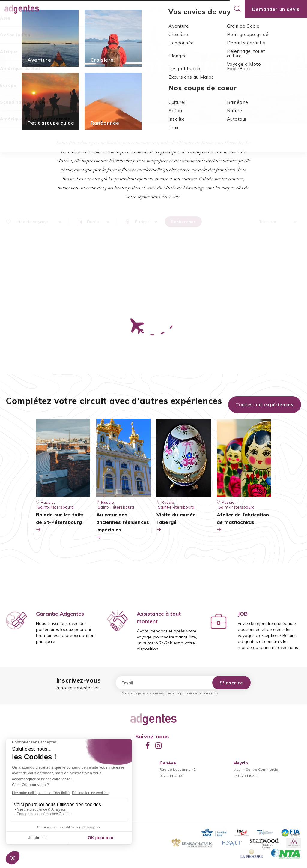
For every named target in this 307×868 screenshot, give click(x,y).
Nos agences (162, 9)
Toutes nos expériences (265, 405)
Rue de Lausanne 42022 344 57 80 (178, 769)
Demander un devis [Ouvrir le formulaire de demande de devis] (276, 9)
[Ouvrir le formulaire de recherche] (237, 9)
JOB (243, 614)
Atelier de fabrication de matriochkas (243, 523)
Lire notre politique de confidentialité (192, 693)
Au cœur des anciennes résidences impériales (123, 526)
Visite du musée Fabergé (176, 523)
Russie (151, 44)
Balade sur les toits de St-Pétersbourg (60, 523)
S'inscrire (231, 683)
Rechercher (183, 222)
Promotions (131, 9)
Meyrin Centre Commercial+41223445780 (256, 769)
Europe (133, 44)
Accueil (113, 44)
